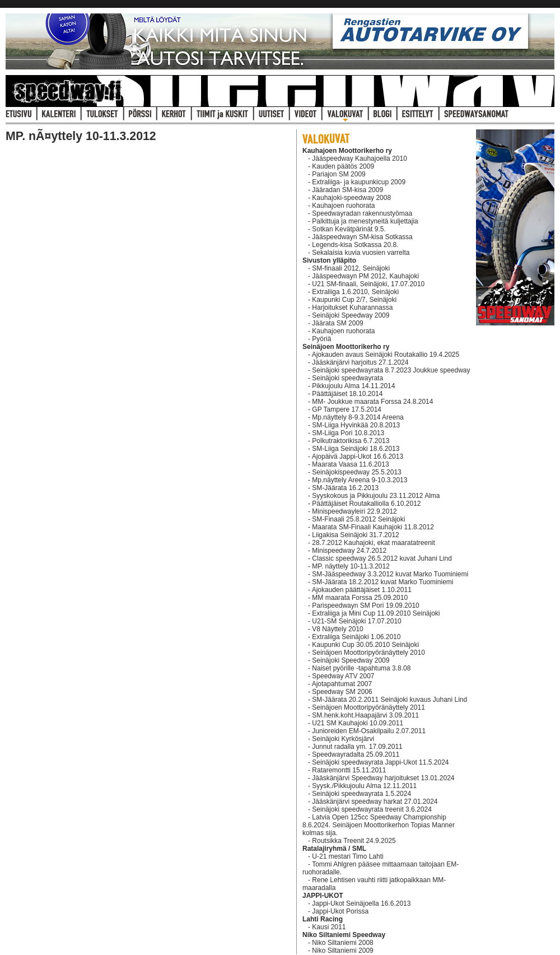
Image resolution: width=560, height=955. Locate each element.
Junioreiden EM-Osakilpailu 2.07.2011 (369, 731)
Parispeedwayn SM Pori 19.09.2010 (365, 605)
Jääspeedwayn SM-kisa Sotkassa (362, 237)
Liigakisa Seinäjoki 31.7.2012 (355, 535)
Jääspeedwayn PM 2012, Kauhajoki (365, 276)
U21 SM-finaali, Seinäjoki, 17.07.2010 (368, 284)
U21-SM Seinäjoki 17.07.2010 (356, 621)
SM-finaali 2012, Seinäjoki (351, 268)
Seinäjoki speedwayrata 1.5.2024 (361, 794)
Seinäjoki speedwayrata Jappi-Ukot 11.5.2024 (380, 762)
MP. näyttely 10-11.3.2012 (351, 566)
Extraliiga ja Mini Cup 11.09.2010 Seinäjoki (376, 613)
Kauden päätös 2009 (343, 166)
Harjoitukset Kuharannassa (352, 308)
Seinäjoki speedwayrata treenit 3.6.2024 (372, 809)
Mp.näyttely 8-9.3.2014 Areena (358, 417)
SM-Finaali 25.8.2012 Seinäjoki (358, 519)
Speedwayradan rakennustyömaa (362, 213)
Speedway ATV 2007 (343, 676)
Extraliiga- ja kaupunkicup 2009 (359, 182)
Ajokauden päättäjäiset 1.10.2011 (362, 590)
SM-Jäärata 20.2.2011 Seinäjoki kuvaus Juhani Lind (389, 700)
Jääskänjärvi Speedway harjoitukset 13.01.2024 (383, 778)
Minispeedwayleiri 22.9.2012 (354, 511)
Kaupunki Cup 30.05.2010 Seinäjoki (365, 645)
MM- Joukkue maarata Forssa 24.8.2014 (372, 402)
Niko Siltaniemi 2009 (342, 951)
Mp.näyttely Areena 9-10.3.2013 (360, 480)
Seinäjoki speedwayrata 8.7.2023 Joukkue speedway (391, 370)
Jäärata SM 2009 (337, 323)
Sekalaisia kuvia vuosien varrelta (361, 253)
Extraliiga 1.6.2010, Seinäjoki (355, 292)
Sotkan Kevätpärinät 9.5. (349, 229)
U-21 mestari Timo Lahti (347, 856)
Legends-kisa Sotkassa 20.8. (355, 245)
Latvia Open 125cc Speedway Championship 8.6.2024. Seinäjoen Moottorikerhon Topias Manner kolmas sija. (379, 825)
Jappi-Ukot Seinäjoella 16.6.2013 (361, 903)
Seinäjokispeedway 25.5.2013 (356, 472)
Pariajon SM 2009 (339, 174)
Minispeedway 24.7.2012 (349, 551)
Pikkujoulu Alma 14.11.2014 (353, 386)
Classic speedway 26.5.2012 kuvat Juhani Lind (382, 558)
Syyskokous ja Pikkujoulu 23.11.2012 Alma (376, 496)
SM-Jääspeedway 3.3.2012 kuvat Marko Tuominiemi (390, 574)
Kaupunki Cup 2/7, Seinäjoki (354, 300)
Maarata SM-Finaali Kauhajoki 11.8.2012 (373, 527)
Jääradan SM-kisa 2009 (347, 190)
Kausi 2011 (329, 927)
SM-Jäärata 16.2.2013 (345, 488)
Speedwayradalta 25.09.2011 (356, 754)
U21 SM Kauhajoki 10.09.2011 (358, 723)
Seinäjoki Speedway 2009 (351, 315)
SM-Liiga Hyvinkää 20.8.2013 (356, 425)
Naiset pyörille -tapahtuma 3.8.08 (361, 668)
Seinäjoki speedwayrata (347, 378)
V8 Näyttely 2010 (337, 629)
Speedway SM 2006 (342, 692)
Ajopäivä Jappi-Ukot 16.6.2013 (358, 456)
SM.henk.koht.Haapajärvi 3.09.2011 (365, 715)
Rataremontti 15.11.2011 (349, 770)
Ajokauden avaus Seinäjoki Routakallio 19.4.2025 (386, 355)
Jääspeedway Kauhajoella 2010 (359, 159)
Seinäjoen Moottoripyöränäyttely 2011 (368, 707)
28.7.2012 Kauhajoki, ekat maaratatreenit (373, 543)
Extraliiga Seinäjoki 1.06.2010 (356, 637)
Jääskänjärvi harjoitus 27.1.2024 (360, 362)
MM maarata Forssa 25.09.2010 (360, 598)
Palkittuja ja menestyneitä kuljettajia (365, 221)
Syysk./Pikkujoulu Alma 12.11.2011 (364, 786)
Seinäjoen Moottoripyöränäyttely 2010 (368, 653)
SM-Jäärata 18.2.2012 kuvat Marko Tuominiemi (382, 582)
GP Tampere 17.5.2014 (347, 409)
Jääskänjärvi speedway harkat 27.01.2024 (375, 802)
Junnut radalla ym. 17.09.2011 (357, 747)
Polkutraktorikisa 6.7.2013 (351, 441)
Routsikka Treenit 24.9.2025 (354, 841)
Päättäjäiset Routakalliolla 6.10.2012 (366, 504)
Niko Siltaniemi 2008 (342, 943)
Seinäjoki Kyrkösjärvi (343, 739)
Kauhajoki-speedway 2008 (351, 198)
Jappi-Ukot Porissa (340, 911)
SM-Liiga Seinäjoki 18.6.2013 (356, 449)
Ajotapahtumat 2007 (342, 684)
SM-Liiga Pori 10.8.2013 (348, 433)
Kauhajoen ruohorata (343, 206)
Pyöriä (321, 339)
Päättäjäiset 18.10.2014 (347, 394)
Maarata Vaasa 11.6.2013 (350, 464)
